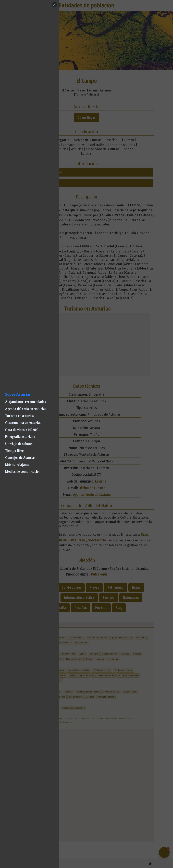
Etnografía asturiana (20, 437)
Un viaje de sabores (19, 444)
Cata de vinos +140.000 (22, 430)
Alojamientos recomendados (25, 402)
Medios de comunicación (23, 472)
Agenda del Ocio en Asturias (26, 409)
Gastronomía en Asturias (23, 423)
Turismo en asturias (19, 416)
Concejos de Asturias (20, 458)
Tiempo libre (14, 451)
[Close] (54, 5)
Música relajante (17, 465)
